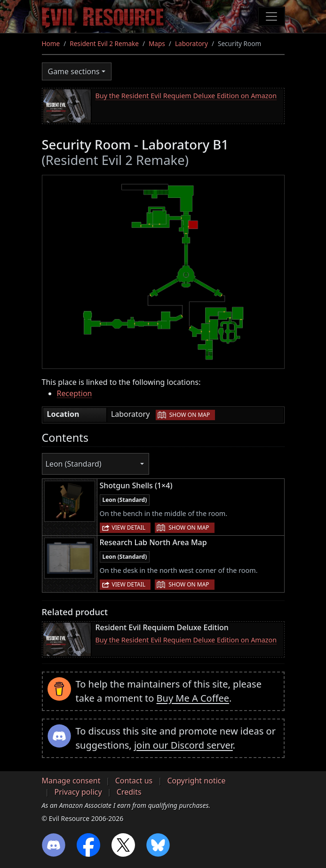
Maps (157, 43)
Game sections (74, 71)
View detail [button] (129, 528)
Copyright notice (196, 781)
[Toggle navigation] (271, 16)
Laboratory (191, 43)
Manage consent (71, 781)
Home (51, 43)
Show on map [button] (190, 415)
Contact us (134, 781)
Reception (75, 393)
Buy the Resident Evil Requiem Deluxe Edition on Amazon (186, 96)
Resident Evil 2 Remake (104, 43)
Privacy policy (78, 792)
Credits (129, 792)
